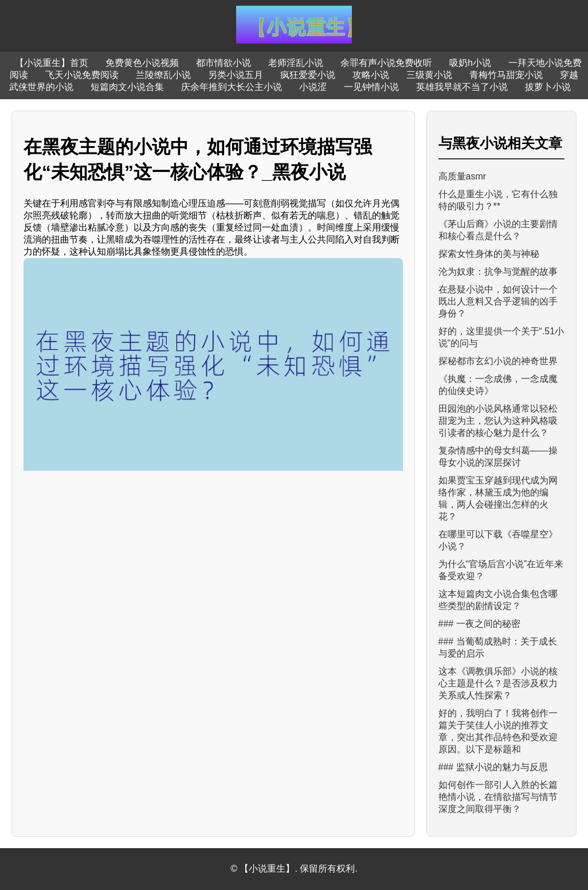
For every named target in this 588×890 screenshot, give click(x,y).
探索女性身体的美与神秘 (489, 254)
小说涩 (313, 87)
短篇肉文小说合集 (127, 87)
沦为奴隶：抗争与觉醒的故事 (498, 272)
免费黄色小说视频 (142, 63)
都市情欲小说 (224, 63)
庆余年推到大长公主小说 (232, 87)
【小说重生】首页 (52, 63)
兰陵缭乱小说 (163, 75)
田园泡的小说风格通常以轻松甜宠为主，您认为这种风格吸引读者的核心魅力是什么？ (498, 421)
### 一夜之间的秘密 (479, 624)
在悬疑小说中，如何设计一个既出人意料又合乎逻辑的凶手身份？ (498, 301)
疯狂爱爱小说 (308, 75)
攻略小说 (371, 75)
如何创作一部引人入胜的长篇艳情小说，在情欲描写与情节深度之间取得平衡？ (498, 797)
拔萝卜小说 (548, 87)
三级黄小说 (429, 75)
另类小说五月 (236, 75)
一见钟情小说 (371, 87)
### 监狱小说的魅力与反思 (493, 767)
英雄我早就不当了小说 (462, 87)
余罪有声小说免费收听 (386, 63)
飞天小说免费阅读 (82, 75)
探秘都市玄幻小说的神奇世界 (498, 361)
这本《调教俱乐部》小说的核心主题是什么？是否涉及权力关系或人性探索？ (498, 683)
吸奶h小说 (470, 63)
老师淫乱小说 (296, 63)
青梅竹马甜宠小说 (506, 75)
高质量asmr (462, 176)
